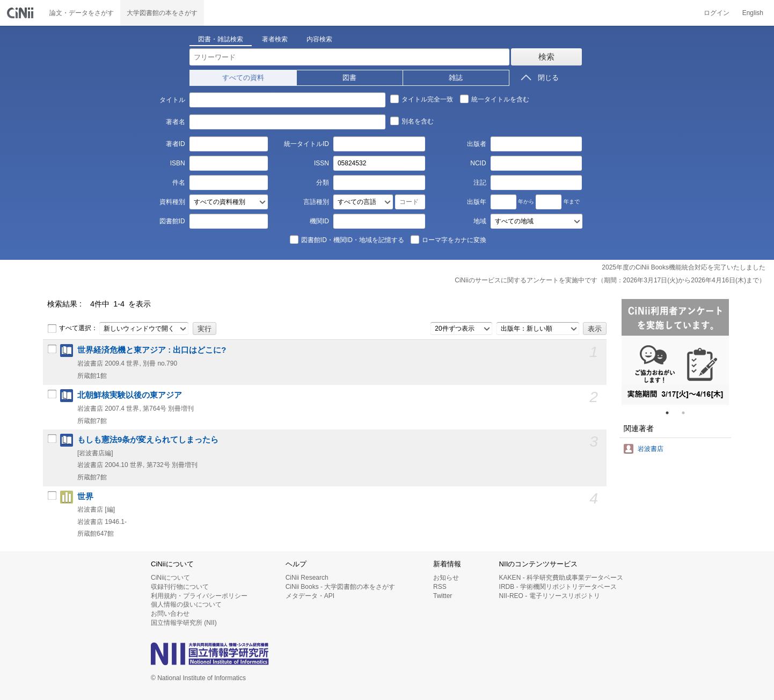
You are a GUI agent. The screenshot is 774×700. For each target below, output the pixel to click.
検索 (546, 57)
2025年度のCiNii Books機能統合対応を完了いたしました (684, 267)
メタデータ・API (310, 596)
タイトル (172, 100)
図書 (349, 78)
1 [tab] (671, 413)
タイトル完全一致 (421, 99)
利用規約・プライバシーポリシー (199, 596)
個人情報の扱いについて (186, 604)
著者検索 (275, 39)
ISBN (178, 163)
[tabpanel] (675, 352)
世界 (85, 497)
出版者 (477, 144)
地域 (480, 221)
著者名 (176, 122)
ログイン (717, 13)
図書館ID (172, 221)
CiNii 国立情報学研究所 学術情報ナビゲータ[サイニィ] (21, 13)
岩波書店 (651, 449)
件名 (179, 183)
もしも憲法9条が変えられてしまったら (148, 440)
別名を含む (412, 121)
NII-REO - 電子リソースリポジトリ (550, 596)
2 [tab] (688, 413)
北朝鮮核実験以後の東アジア (130, 395)
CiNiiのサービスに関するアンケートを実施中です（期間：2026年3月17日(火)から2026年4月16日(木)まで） (610, 280)
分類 (323, 183)
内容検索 (319, 39)
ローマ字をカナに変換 (448, 239)
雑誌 (456, 78)
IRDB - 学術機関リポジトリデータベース (558, 587)
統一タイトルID (306, 144)
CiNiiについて (170, 578)
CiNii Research (307, 578)
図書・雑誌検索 (221, 39)
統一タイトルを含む (494, 99)
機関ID (319, 221)
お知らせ (446, 578)
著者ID (176, 144)
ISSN (322, 163)
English (753, 13)
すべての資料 (243, 78)
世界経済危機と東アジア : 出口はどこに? (152, 350)
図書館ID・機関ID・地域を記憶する (347, 239)
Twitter (443, 596)
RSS (440, 587)
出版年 (477, 202)
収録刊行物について (180, 587)
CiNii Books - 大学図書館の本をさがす (341, 587)
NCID (478, 163)
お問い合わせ (170, 614)
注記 (480, 183)
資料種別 (172, 202)
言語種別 (316, 202)
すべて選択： (72, 329)
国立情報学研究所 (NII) (184, 623)
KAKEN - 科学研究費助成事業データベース (561, 578)
